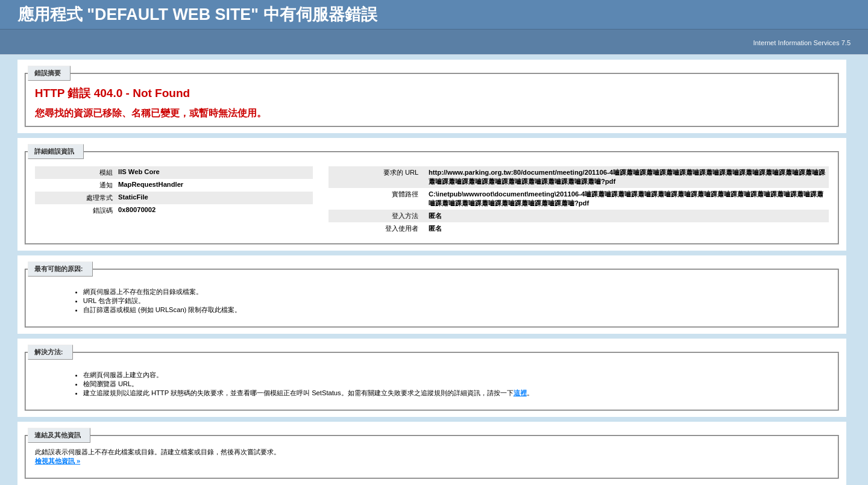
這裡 (520, 393)
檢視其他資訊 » (58, 461)
